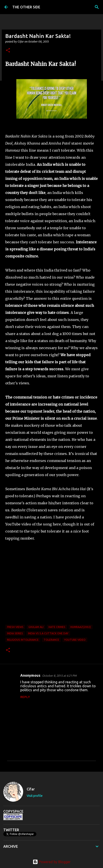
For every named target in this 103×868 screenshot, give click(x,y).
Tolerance (51, 640)
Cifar (31, 789)
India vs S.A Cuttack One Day (48, 633)
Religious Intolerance (23, 640)
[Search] (97, 7)
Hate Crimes (57, 627)
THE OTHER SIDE (26, 7)
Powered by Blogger (52, 862)
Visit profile (35, 796)
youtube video (75, 640)
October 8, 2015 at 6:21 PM (59, 676)
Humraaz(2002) (81, 627)
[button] (8, 51)
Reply (25, 697)
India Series (15, 633)
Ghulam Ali (36, 627)
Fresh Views (15, 627)
